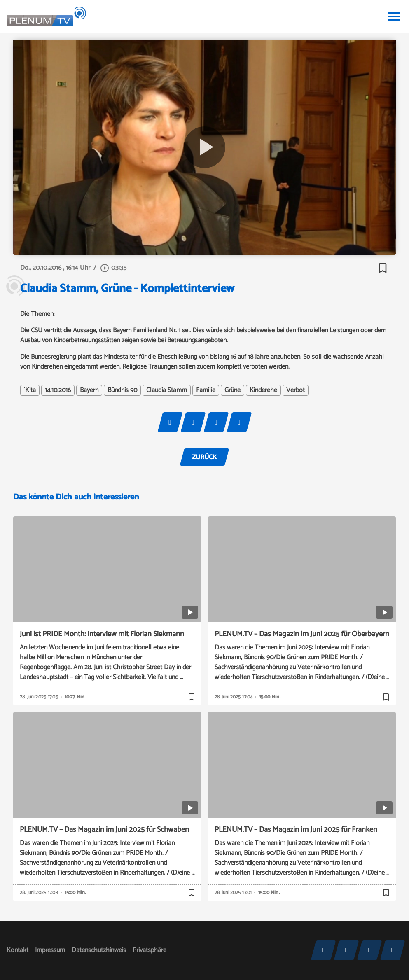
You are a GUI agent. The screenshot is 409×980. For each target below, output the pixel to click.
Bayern (89, 390)
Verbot (296, 390)
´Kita (30, 390)
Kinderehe (263, 390)
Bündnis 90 (122, 390)
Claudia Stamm (167, 390)
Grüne (233, 390)
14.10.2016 (58, 390)
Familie (206, 390)
